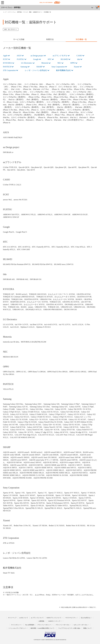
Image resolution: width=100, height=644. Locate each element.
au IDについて (24, 618)
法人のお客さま (86, 618)
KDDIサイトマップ (54, 621)
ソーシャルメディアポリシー (17, 628)
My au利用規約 (30, 625)
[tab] (19, 40)
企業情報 (41, 621)
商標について (87, 628)
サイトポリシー (16, 625)
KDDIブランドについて (54, 618)
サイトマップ (12, 618)
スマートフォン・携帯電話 (11, 7)
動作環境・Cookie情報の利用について (42, 628)
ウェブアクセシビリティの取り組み (69, 628)
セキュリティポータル (80, 625)
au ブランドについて (37, 618)
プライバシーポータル (62, 625)
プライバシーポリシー (44, 625)
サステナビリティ (71, 618)
